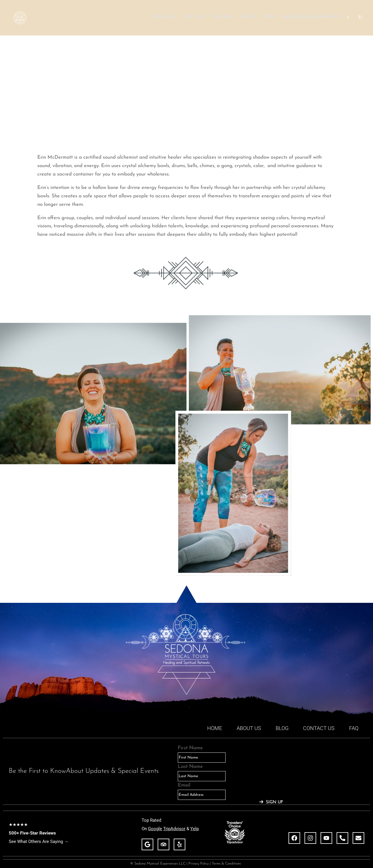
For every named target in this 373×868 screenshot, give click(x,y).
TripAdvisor (174, 829)
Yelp (195, 829)
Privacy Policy (199, 864)
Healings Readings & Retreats (312, 17)
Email (184, 785)
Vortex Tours (164, 17)
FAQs (269, 17)
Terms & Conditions (227, 864)
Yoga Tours (194, 17)
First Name (190, 748)
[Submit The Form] (271, 802)
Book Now (222, 17)
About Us (248, 17)
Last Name (190, 767)
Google (155, 829)
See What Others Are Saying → (39, 842)
